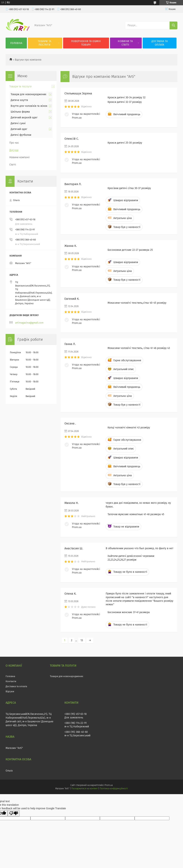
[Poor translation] (14, 813)
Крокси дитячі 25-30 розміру (125, 143)
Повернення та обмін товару (86, 43)
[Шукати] (173, 25)
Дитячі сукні (18, 123)
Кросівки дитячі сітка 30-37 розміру (129, 188)
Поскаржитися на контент (84, 789)
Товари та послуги (45, 43)
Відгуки (14, 150)
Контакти (11, 681)
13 (82, 640)
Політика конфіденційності (114, 789)
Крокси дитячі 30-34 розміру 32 (127, 98)
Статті (13, 165)
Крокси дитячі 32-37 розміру (125, 102)
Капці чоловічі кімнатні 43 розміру (129, 428)
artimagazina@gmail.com (29, 323)
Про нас (14, 143)
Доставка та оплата (160, 43)
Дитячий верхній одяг (24, 118)
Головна (16, 43)
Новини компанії (20, 157)
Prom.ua (109, 785)
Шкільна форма (20, 112)
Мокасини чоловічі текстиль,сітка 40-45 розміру (137, 303)
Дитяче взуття (19, 100)
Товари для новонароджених (28, 94)
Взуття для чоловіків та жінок (29, 106)
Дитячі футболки (21, 135)
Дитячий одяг (19, 129)
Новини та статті (125, 43)
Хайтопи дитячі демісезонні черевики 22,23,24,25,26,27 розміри (131, 558)
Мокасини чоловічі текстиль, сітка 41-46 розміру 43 (139, 348)
